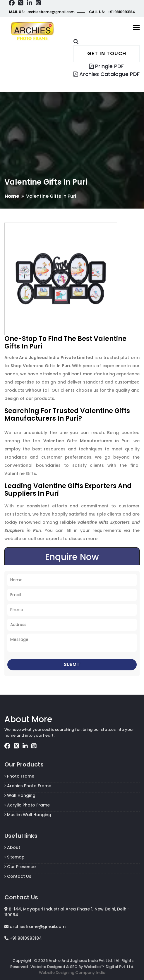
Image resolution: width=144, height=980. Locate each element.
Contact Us (18, 876)
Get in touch (107, 53)
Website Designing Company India (72, 973)
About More (28, 719)
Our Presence (20, 867)
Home (12, 196)
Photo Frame (19, 776)
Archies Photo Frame (28, 786)
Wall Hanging (20, 795)
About (12, 847)
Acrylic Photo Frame (27, 805)
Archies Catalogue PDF (107, 74)
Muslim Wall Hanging (28, 815)
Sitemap (14, 857)
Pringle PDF (107, 66)
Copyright (22, 961)
